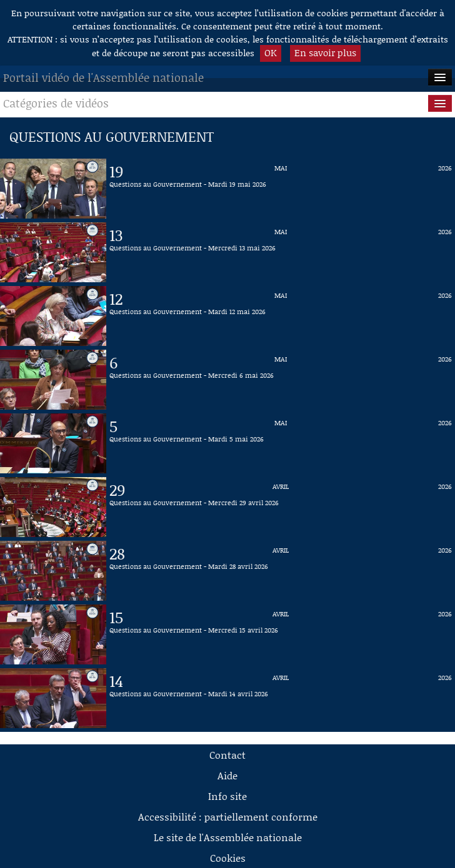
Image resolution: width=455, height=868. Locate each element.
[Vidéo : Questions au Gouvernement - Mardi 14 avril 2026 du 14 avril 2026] (281, 698)
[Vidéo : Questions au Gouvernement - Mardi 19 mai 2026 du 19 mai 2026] (281, 189)
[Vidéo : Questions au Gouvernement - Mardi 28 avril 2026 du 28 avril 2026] (281, 571)
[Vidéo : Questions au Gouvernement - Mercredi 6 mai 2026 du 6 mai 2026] (281, 380)
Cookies (228, 858)
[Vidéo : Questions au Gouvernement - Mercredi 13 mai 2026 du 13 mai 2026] (281, 252)
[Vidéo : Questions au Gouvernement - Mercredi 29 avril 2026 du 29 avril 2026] (281, 507)
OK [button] (271, 52)
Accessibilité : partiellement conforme (228, 816)
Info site (227, 796)
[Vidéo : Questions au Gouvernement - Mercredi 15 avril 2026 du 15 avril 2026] (281, 634)
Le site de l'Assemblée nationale (228, 837)
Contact (227, 755)
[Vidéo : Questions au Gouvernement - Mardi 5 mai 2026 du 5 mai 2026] (281, 443)
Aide (227, 775)
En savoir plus (325, 52)
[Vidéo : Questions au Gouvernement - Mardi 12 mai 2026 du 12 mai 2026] (281, 316)
